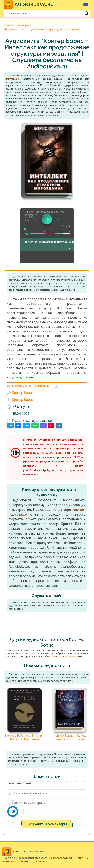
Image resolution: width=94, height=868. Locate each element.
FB (18, 426)
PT (51, 426)
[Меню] (86, 4)
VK (59, 426)
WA (35, 426)
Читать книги (39, 861)
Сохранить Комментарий (47, 824)
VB (43, 426)
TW (26, 426)
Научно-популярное (28, 386)
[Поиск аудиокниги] (47, 13)
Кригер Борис (23, 393)
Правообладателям (61, 858)
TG (10, 426)
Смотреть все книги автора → (64, 656)
